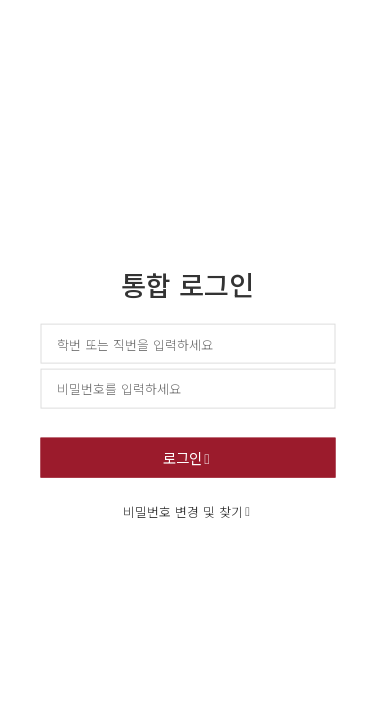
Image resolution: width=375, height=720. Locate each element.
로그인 (182, 456)
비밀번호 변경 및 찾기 (183, 510)
